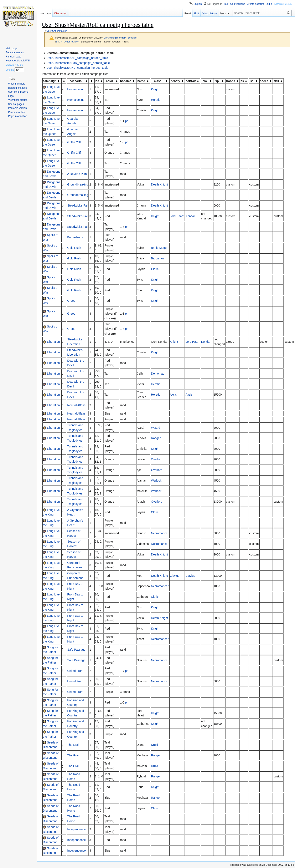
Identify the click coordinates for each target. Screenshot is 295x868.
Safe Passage (76, 650)
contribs (132, 38)
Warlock (156, 481)
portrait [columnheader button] (191, 81)
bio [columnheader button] (205, 81)
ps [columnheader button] (242, 81)
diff (58, 42)
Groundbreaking (78, 184)
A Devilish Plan (77, 174)
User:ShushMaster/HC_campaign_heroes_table (77, 68)
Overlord (157, 459)
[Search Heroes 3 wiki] (262, 13)
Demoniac (158, 374)
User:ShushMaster (56, 31)
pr (126, 121)
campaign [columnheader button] (50, 81)
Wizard (156, 428)
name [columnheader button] (141, 81)
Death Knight (159, 184)
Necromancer (160, 533)
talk (124, 38)
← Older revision (70, 42)
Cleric (155, 269)
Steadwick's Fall (78, 205)
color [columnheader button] (110, 81)
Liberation (53, 342)
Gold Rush (74, 248)
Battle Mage (159, 248)
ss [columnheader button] (252, 81)
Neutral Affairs (76, 405)
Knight (155, 89)
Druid (154, 745)
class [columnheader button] (158, 81)
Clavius (175, 576)
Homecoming (76, 89)
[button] (12, 79)
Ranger (156, 438)
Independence (76, 829)
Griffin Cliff (74, 142)
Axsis (173, 395)
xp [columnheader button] (217, 81)
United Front (75, 671)
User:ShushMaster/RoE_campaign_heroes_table (80, 53)
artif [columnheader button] (276, 81)
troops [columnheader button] (231, 81)
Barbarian (157, 258)
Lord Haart (177, 216)
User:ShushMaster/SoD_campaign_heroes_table (78, 63)
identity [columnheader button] (175, 81)
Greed (71, 301)
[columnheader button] (64, 81)
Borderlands (75, 237)
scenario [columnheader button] (76, 81)
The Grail (73, 745)
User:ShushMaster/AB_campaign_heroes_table (77, 58)
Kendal (190, 216)
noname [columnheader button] (126, 81)
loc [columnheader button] (97, 81)
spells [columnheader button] (264, 81)
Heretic (156, 100)
